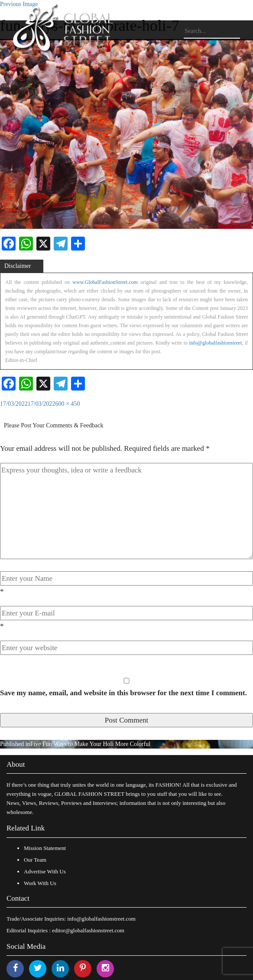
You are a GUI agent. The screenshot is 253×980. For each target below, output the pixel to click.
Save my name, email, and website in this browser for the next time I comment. (123, 693)
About (16, 764)
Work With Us (40, 883)
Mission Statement (45, 848)
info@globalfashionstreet (216, 343)
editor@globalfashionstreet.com (88, 930)
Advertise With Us (45, 871)
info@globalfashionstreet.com (101, 919)
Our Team (35, 860)
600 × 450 (68, 404)
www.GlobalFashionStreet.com (105, 282)
